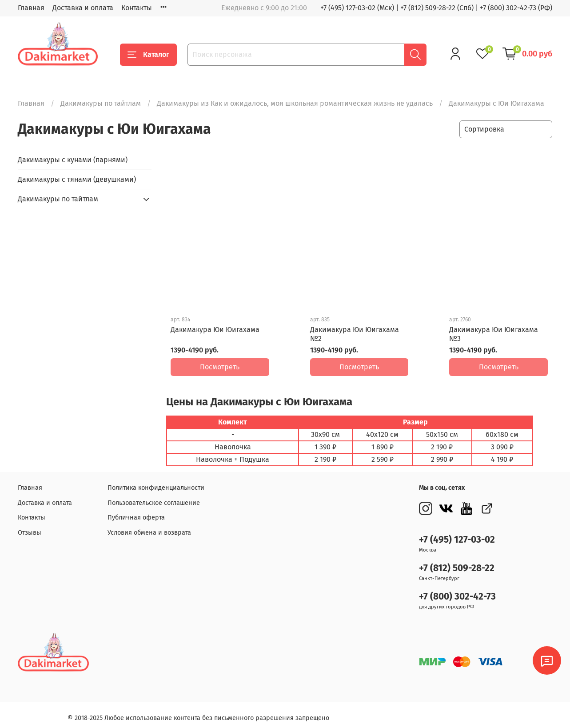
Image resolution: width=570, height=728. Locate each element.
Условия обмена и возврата (149, 526)
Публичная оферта (136, 511)
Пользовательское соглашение (154, 497)
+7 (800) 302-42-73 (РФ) (516, 8)
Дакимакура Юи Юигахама (215, 330)
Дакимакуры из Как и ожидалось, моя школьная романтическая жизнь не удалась (295, 103)
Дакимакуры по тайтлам (101, 103)
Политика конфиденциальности (156, 482)
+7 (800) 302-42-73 (457, 590)
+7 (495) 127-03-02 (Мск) (357, 8)
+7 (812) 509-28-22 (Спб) (437, 8)
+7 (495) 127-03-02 (457, 534)
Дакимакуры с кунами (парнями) (73, 160)
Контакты (137, 8)
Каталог (148, 55)
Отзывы (30, 526)
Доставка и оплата (83, 8)
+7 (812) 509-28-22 (457, 562)
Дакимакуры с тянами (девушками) (77, 179)
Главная (31, 8)
